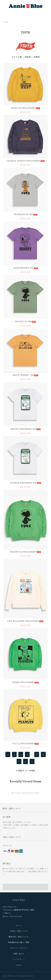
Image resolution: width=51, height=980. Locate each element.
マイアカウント (19, 959)
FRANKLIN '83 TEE (26, 214)
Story (19, 965)
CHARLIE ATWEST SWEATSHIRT (26, 161)
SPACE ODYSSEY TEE (25, 375)
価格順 (28, 57)
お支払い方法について (19, 931)
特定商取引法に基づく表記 (19, 942)
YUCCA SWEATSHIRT (26, 743)
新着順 (36, 57)
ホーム (19, 925)
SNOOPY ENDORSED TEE (26, 429)
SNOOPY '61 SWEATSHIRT (25, 552)
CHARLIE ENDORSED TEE (25, 483)
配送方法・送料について (19, 937)
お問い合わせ (19, 954)
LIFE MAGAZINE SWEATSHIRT (25, 621)
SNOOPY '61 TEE (25, 321)
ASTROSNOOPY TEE (26, 268)
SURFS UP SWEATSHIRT (26, 108)
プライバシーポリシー (19, 948)
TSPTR (5, 22)
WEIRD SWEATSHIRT (26, 682)
